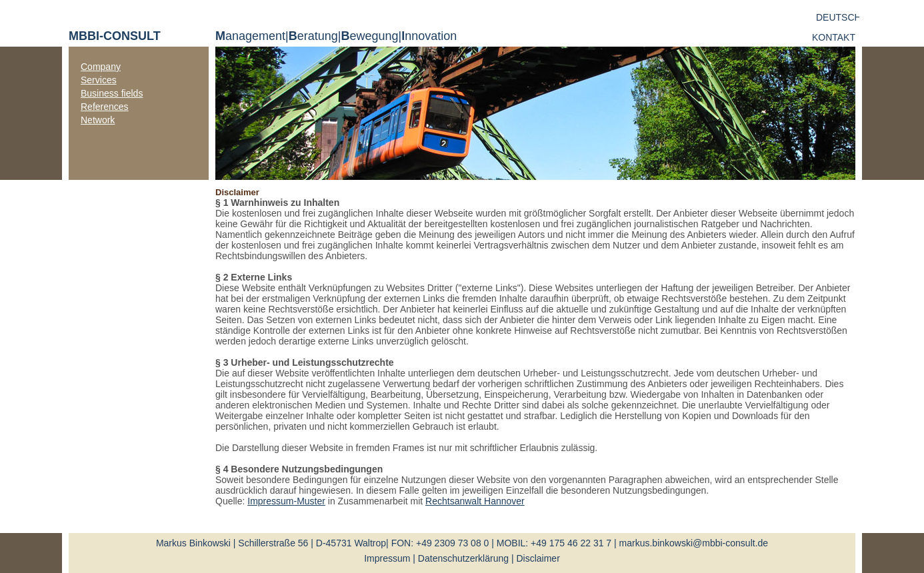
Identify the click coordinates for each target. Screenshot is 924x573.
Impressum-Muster (286, 501)
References (105, 107)
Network (98, 120)
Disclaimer (538, 558)
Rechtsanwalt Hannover (475, 501)
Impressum (387, 558)
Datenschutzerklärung (463, 558)
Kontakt (834, 37)
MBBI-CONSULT (115, 36)
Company (101, 67)
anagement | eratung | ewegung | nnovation (336, 36)
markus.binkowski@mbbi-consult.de (694, 543)
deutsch (839, 17)
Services (99, 80)
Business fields (112, 93)
